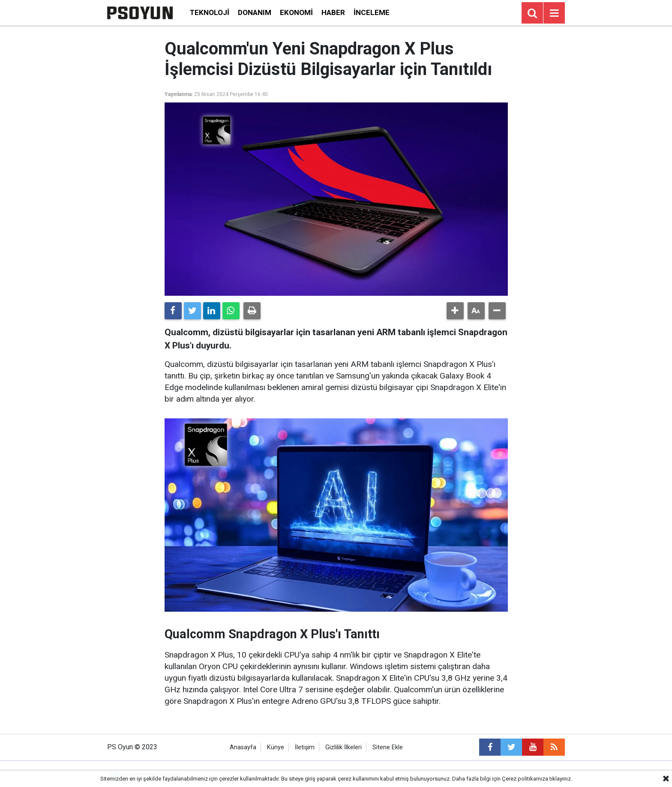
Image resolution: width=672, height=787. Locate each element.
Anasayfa (243, 747)
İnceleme (372, 12)
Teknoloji (210, 12)
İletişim (305, 747)
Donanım (255, 12)
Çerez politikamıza (525, 779)
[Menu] (554, 13)
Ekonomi (296, 12)
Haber (333, 12)
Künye (276, 747)
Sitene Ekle (388, 747)
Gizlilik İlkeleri (343, 747)
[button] (455, 311)
